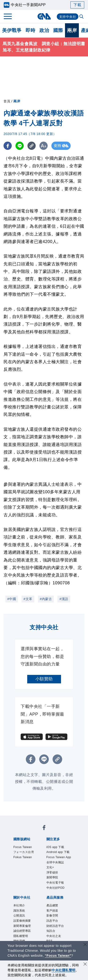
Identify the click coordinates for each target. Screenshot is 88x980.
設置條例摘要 (22, 921)
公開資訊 (19, 916)
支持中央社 (68, 17)
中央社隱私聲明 (64, 970)
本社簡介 (19, 905)
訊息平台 (52, 921)
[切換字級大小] (44, 146)
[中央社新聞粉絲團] (44, 828)
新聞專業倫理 (22, 926)
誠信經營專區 (22, 931)
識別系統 (19, 911)
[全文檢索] (82, 17)
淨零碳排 (52, 872)
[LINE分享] (20, 146)
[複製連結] (32, 146)
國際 (58, 30)
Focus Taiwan (23, 847)
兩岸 (72, 30)
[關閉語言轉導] (85, 945)
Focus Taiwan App (59, 857)
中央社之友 (54, 936)
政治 (44, 30)
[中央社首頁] (44, 16)
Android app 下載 (58, 852)
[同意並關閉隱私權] (85, 965)
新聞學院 (52, 877)
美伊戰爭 (12, 30)
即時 (30, 30)
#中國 (12, 599)
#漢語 (64, 599)
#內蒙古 (46, 599)
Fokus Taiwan (23, 857)
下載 (77, 5)
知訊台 (51, 931)
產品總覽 (52, 905)
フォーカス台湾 (24, 852)
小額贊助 (44, 679)
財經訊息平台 (55, 926)
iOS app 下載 (55, 847)
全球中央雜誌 (55, 862)
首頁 (7, 101)
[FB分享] (8, 146)
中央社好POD (56, 888)
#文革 (28, 599)
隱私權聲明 (21, 936)
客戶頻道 (52, 911)
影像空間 (52, 916)
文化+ (50, 867)
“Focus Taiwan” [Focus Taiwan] (58, 956)
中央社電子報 (55, 883)
